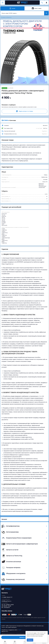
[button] (24, 52)
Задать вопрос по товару (24, 111)
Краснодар (13, 120)
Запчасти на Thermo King (7, 17)
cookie (35, 633)
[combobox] (22, 13)
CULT (20, 630)
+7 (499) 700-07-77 (7, 597)
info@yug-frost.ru (6, 601)
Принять (30, 640)
